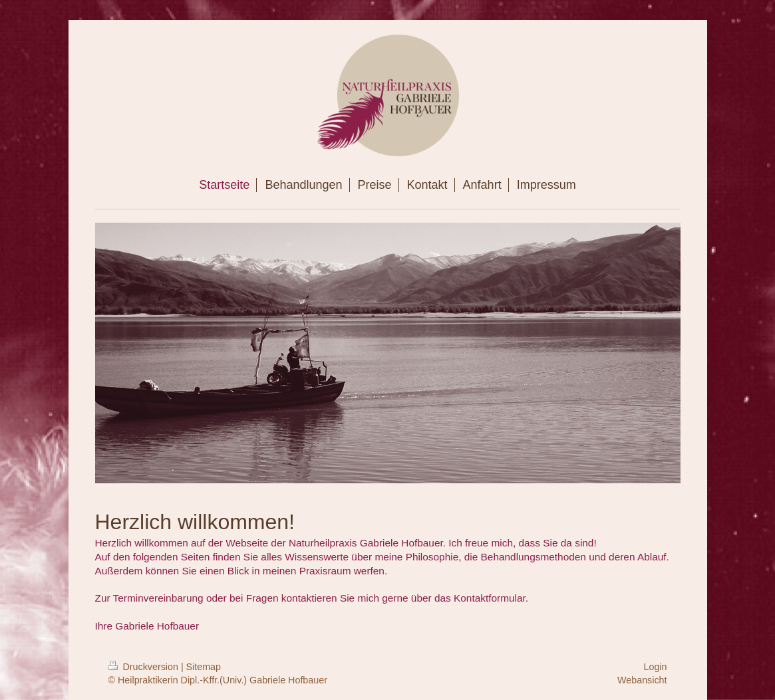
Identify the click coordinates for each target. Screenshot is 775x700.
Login (656, 667)
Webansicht (642, 680)
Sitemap (204, 667)
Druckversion (145, 667)
